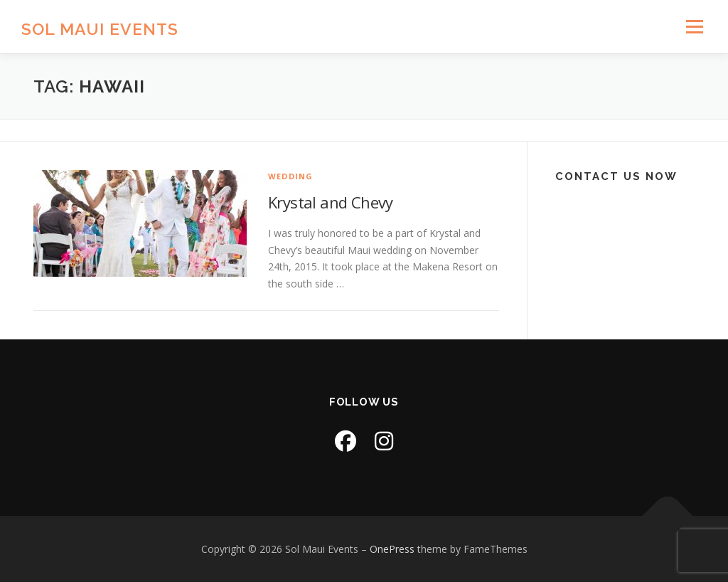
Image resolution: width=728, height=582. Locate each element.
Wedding (290, 176)
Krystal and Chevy (331, 202)
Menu (694, 27)
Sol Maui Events (100, 29)
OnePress (392, 549)
